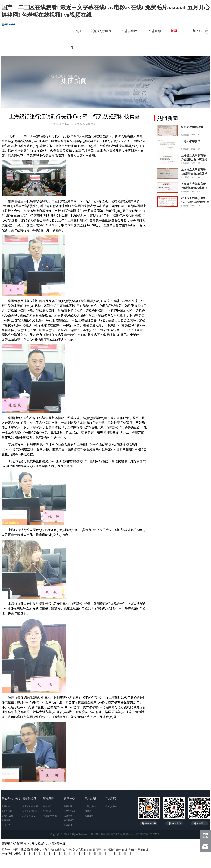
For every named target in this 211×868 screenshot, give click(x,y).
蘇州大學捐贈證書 (192, 127)
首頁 (78, 31)
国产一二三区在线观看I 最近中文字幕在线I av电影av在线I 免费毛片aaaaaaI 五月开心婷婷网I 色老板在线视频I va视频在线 (75, 850)
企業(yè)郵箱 (111, 806)
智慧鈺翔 (155, 31)
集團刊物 (68, 816)
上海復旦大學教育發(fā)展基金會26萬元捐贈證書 (194, 188)
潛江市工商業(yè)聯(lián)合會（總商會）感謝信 (195, 202)
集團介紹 (6, 806)
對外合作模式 (29, 816)
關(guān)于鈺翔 (101, 31)
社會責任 (68, 825)
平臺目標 (47, 811)
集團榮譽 (6, 820)
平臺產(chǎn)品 (50, 816)
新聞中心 (177, 31)
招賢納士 (89, 811)
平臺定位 (47, 806)
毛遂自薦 (89, 816)
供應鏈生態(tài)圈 (30, 806)
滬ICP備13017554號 (150, 834)
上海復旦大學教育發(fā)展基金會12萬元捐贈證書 (194, 159)
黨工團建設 (69, 820)
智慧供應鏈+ (130, 31)
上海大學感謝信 (191, 141)
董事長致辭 (7, 811)
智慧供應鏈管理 (30, 811)
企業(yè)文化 (7, 816)
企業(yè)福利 (91, 806)
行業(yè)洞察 (70, 811)
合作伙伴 (6, 825)
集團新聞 (68, 806)
